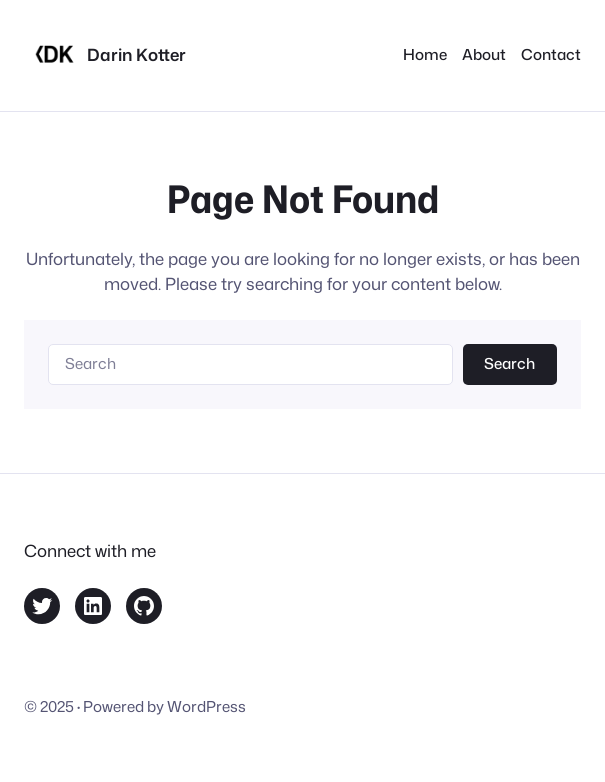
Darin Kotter (136, 54)
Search (509, 363)
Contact (551, 54)
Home (425, 54)
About (484, 54)
